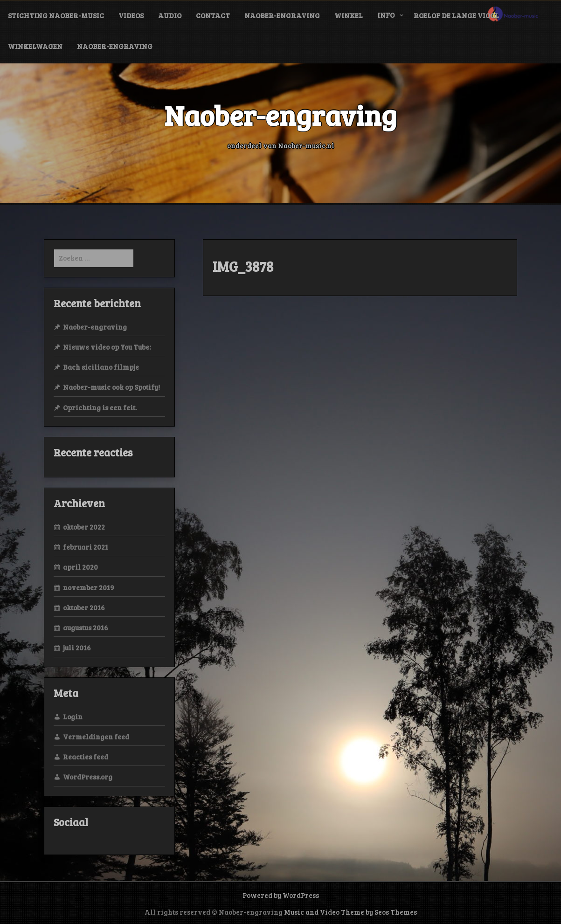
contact (213, 15)
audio (170, 15)
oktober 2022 (84, 527)
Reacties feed (86, 757)
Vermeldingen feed (96, 737)
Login (73, 717)
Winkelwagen (35, 46)
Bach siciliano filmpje (101, 367)
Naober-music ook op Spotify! (111, 387)
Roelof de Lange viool (456, 15)
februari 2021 (86, 547)
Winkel (349, 15)
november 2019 (89, 587)
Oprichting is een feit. (100, 407)
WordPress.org (88, 777)
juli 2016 (77, 648)
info (386, 15)
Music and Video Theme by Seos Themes (350, 912)
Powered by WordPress (281, 895)
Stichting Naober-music (56, 15)
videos (131, 15)
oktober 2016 (84, 607)
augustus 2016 (86, 627)
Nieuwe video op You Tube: (107, 347)
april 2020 (80, 567)
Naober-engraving (282, 15)
